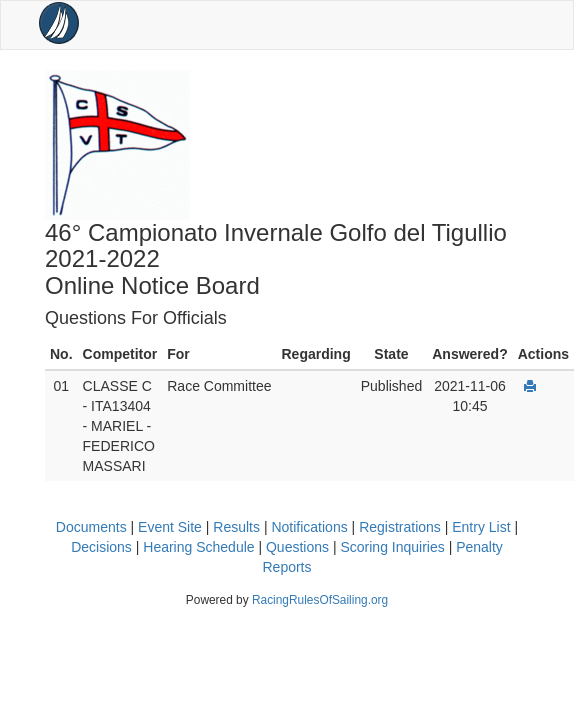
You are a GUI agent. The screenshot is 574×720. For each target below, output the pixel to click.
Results (236, 527)
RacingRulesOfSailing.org (320, 600)
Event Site (170, 527)
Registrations (400, 527)
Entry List (481, 527)
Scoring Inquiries (392, 547)
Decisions (101, 547)
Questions (297, 547)
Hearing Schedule (198, 547)
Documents (91, 527)
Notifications (309, 527)
